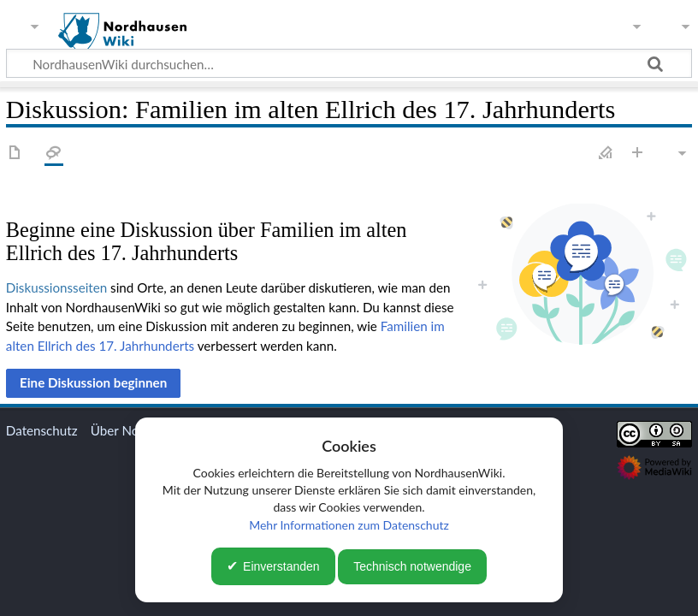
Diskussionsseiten (56, 287)
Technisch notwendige (412, 566)
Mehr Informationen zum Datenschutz (349, 525)
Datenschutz (42, 430)
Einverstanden (281, 566)
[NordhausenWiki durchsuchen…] (349, 63)
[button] (94, 383)
